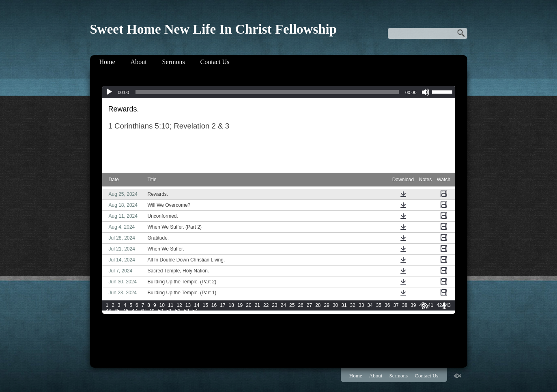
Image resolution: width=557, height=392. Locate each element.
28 (318, 305)
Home (107, 62)
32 (353, 305)
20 (248, 305)
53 (186, 311)
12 (179, 305)
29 (327, 305)
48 (143, 311)
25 (292, 305)
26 (300, 305)
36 (387, 305)
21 (257, 305)
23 (274, 305)
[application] (279, 92)
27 (309, 305)
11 (171, 305)
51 (169, 311)
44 (109, 311)
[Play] (109, 92)
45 (117, 311)
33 (361, 305)
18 (231, 305)
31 (344, 305)
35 (379, 305)
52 (177, 311)
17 (223, 305)
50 (160, 311)
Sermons (174, 62)
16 (214, 305)
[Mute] (426, 92)
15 (205, 305)
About (139, 62)
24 (283, 305)
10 (162, 305)
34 (370, 305)
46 (126, 311)
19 (240, 305)
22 (266, 305)
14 (197, 305)
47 (134, 311)
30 (335, 305)
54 (195, 311)
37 (396, 305)
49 (152, 311)
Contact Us (215, 62)
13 (188, 305)
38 (405, 305)
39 (413, 305)
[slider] (267, 92)
